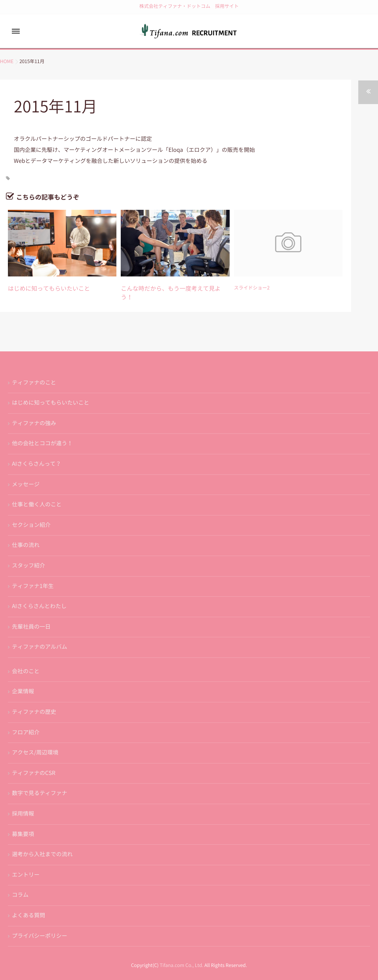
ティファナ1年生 (33, 575)
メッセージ (26, 474)
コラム (20, 885)
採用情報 (23, 803)
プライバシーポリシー (39, 925)
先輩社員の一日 (31, 616)
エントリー (26, 864)
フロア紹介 (26, 722)
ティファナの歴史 (34, 701)
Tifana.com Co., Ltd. (182, 955)
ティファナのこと (34, 372)
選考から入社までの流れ (42, 844)
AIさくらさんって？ (36, 453)
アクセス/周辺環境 (35, 742)
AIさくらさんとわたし (39, 595)
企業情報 (23, 681)
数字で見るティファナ (39, 783)
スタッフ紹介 (28, 555)
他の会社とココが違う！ (42, 433)
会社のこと (26, 661)
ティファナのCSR (34, 762)
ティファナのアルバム (39, 637)
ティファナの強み (34, 413)
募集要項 (23, 823)
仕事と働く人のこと (37, 494)
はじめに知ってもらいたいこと (41, 288)
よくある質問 (28, 905)
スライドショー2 (252, 288)
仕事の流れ (26, 535)
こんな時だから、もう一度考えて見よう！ (166, 288)
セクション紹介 (31, 514)
